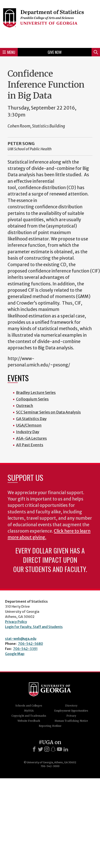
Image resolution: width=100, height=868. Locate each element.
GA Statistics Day (31, 419)
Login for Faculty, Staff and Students (34, 627)
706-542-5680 (30, 644)
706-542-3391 (25, 649)
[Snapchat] (53, 749)
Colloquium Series (32, 399)
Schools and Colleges (29, 706)
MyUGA (29, 711)
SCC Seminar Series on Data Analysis (48, 412)
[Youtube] (59, 749)
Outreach (25, 406)
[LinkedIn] (66, 749)
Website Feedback (29, 721)
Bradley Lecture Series (36, 393)
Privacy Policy (16, 622)
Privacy (71, 716)
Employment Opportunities (71, 711)
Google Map (15, 654)
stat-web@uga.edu (21, 639)
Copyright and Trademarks (29, 716)
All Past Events (30, 445)
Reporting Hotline (50, 726)
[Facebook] (34, 749)
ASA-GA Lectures (31, 438)
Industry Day (28, 432)
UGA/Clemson (29, 425)
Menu (9, 52)
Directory (71, 706)
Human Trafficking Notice (71, 721)
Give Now (55, 52)
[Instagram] (47, 749)
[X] (41, 749)
